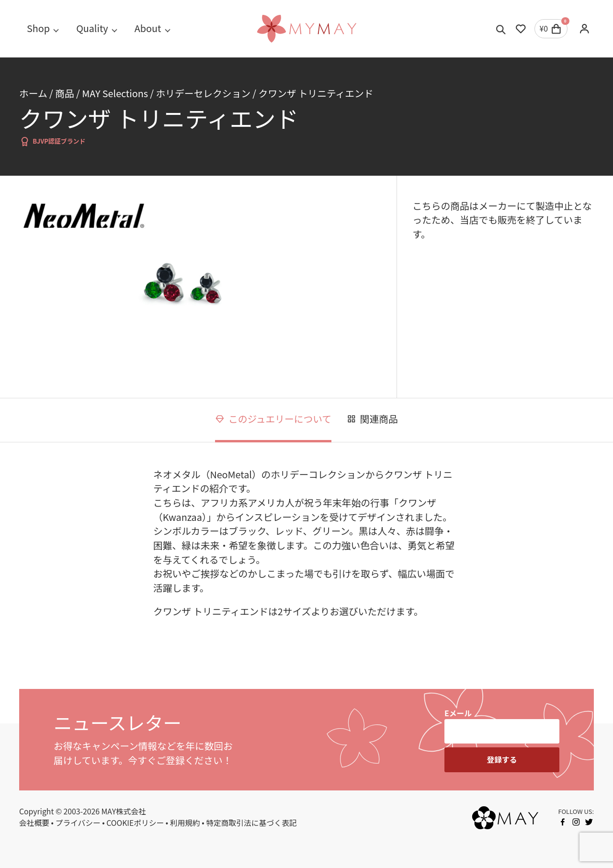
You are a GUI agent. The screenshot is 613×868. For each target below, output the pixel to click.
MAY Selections (115, 93)
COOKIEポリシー (135, 823)
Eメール (458, 713)
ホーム (33, 93)
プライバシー (78, 823)
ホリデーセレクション (203, 93)
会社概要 (34, 823)
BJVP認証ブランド (52, 141)
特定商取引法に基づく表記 (251, 823)
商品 (64, 93)
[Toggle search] (501, 29)
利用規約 (185, 823)
